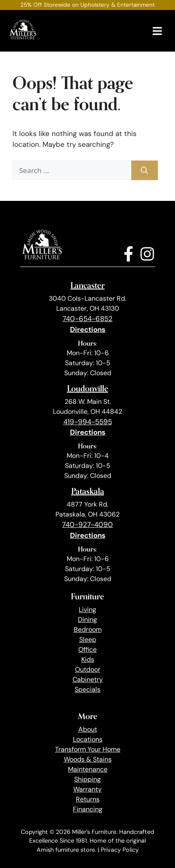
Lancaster (87, 285)
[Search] (145, 171)
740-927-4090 (87, 524)
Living (87, 610)
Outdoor (88, 669)
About (88, 729)
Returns (88, 799)
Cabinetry (88, 679)
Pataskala (88, 491)
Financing (88, 809)
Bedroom (88, 629)
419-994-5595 (88, 422)
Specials (87, 689)
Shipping (87, 779)
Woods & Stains (88, 759)
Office (87, 649)
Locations (88, 739)
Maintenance (88, 769)
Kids (88, 659)
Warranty (87, 789)
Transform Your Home (88, 749)
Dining (87, 619)
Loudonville (88, 388)
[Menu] (157, 31)
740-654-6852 (87, 319)
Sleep (88, 639)
